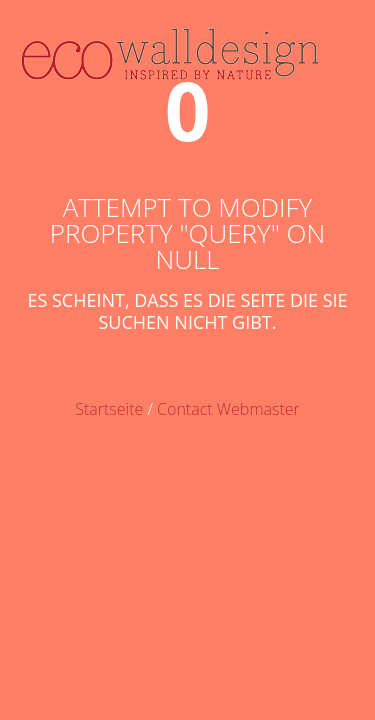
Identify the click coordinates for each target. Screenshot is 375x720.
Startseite (109, 409)
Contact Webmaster (228, 409)
